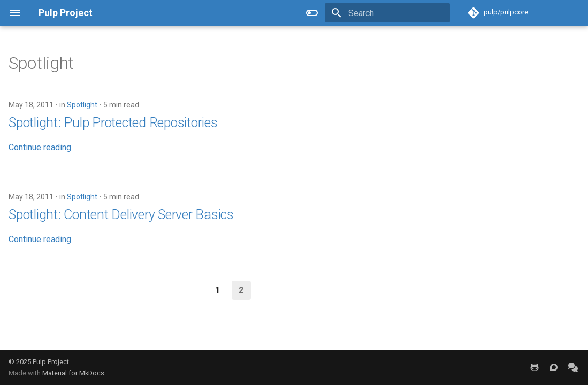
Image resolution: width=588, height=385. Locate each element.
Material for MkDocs (73, 373)
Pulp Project (51, 362)
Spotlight (82, 105)
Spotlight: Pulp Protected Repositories (113, 123)
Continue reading (40, 147)
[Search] (387, 13)
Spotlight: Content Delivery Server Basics (121, 215)
